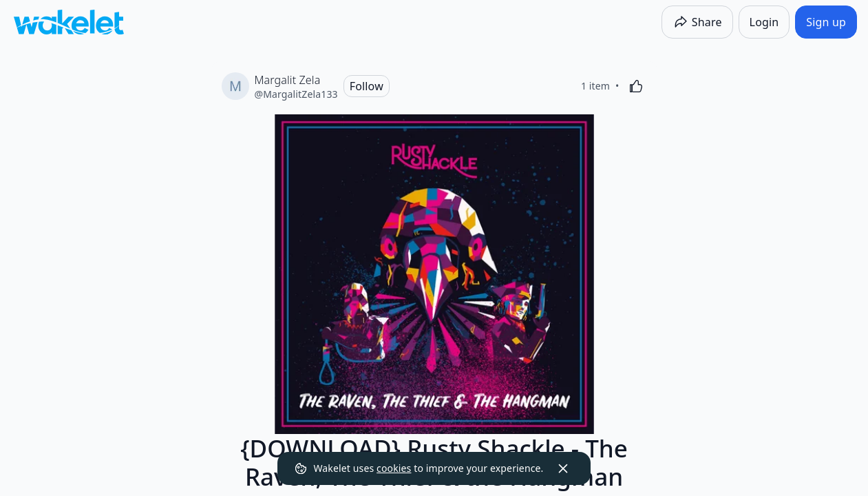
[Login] (764, 22)
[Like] (636, 86)
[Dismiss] (563, 468)
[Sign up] (826, 22)
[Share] (697, 22)
